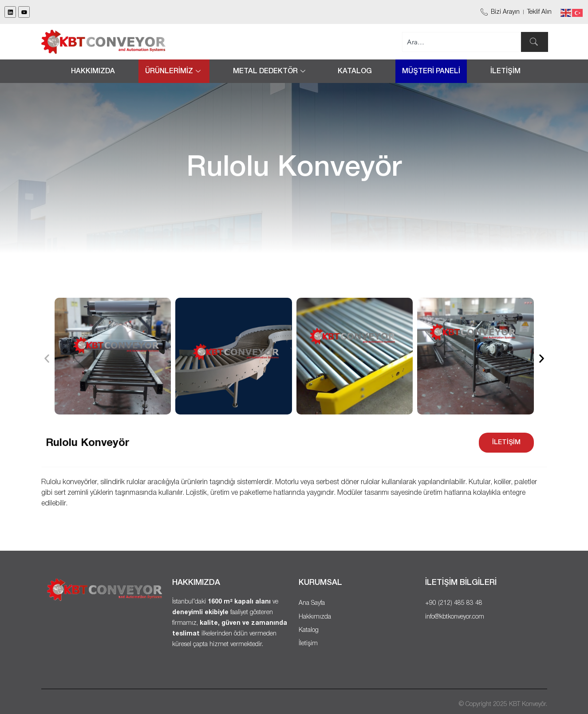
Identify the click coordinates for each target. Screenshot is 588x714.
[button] (47, 358)
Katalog (355, 71)
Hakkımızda (93, 71)
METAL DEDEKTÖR (270, 71)
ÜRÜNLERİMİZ (174, 71)
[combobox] (462, 42)
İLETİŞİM (505, 71)
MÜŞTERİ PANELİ (431, 71)
